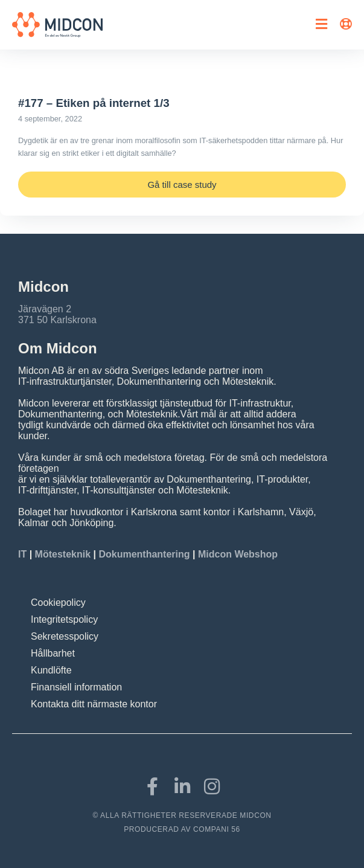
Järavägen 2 (45, 309)
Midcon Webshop (238, 554)
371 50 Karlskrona (57, 320)
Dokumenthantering (144, 554)
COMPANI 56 (217, 829)
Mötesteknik (63, 554)
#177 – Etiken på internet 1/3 (94, 103)
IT (24, 554)
